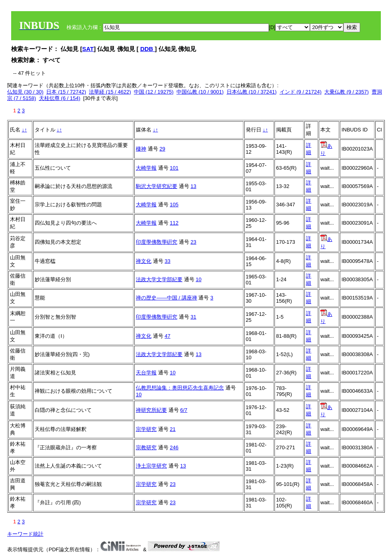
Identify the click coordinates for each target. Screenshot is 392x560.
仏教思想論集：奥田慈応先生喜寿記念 (180, 388)
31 (193, 317)
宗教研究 (146, 447)
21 (172, 429)
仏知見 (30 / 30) (25, 92)
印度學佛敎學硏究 (157, 242)
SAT (88, 49)
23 (193, 242)
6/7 (184, 410)
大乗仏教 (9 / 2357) (346, 92)
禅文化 (144, 261)
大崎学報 (146, 168)
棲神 (141, 149)
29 (162, 149)
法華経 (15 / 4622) (110, 92)
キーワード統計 (25, 534)
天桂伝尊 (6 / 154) (60, 98)
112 (174, 223)
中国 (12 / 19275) (154, 92)
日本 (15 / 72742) (66, 92)
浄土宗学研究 (151, 466)
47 (167, 336)
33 (167, 261)
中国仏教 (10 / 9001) (200, 92)
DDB (148, 49)
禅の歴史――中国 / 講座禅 (167, 298)
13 (193, 186)
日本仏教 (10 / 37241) (252, 92)
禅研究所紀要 (151, 410)
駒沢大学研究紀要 (157, 186)
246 (174, 447)
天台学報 (146, 373)
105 (174, 205)
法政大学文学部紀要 (159, 279)
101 (174, 168)
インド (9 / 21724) (301, 92)
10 (198, 279)
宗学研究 (146, 429)
